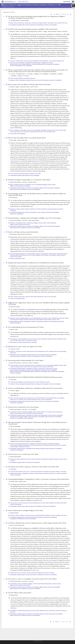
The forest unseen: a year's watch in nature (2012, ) (23, 454)
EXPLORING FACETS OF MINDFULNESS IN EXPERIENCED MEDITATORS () (35, 377)
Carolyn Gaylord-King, (32, 31)
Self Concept (13, 353)
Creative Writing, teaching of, (24, 611)
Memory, (45, 23)
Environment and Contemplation (33, 462)
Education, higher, (52, 185)
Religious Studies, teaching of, (17, 186)
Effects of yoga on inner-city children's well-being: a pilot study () (29, 84)
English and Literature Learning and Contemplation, (51, 614)
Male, (16, 132)
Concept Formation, (31, 254)
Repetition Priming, (56, 255)
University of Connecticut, (61, 611)
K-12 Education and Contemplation (18, 134)
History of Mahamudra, (54, 318)
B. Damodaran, (53, 74)
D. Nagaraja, (37, 74)
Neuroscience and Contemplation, (42, 80)
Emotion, (23, 209)
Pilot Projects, (27, 132)
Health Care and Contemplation (32, 175)
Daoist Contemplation (28, 418)
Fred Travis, (23, 31)
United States (27, 186)
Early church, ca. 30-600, (29, 472)
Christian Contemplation (15, 373)
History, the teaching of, (16, 367)
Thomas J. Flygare (15, 391)
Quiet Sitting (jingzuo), (43, 415)
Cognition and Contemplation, (33, 356)
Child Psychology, (36, 130)
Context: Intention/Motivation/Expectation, (20, 445)
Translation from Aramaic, (19, 340)
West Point (13, 612)
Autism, (12, 297)
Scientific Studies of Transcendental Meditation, (20, 64)
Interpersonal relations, (62, 254)
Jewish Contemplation (32, 342)
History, (36, 472)
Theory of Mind (18, 257)
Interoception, (22, 297)
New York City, (20, 132)
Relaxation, (55, 209)
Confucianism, (19, 351)
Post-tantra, (26, 320)
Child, (12, 130)
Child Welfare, (44, 130)
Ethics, (47, 351)
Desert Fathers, (19, 472)
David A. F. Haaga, (43, 31)
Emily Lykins (13, 380)
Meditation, (28, 209)
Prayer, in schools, (41, 399)
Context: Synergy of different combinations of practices (23, 78)
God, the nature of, (33, 339)
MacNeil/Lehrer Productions (25, 234)
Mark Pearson (14, 198)
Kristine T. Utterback (33, 363)
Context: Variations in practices (43, 382)
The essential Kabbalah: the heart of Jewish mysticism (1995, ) (26, 327)
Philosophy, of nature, (58, 459)
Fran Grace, (25, 182)
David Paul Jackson (15, 307)
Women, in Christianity (61, 472)
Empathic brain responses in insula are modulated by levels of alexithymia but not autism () (36, 263)
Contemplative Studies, (19, 185)
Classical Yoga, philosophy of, (22, 444)
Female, (49, 130)
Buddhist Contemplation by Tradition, (27, 321)
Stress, (37, 174)
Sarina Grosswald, (52, 31)
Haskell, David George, (15, 459)
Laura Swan (13, 469)
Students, (12, 257)
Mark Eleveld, (14, 234)
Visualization (13, 210)
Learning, (27, 515)
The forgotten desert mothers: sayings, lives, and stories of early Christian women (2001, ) (33, 467)
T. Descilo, (13, 74)
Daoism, (35, 412)
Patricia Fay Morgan (15, 426)
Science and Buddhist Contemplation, (18, 356)
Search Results (10, 7)
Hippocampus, (28, 23)
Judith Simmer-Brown (34, 220)
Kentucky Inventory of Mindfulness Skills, (33, 61)
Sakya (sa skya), (33, 320)
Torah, (12, 340)
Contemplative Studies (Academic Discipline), (35, 449)
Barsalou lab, (23, 254)
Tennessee (12, 461)
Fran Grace (31, 581)
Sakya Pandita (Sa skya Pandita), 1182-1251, (47, 320)
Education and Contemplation (50, 25)
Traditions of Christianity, (16, 473)
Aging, (12, 23)
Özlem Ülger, (14, 140)
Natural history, (28, 459)
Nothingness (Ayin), (62, 339)
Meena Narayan (25, 20)
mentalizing (53, 297)
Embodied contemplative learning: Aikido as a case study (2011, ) (29, 180)
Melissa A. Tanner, (15, 31)
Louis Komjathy (32, 409)
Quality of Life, (33, 132)
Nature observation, (36, 459)
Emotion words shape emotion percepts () (23, 232)
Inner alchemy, (49, 412)
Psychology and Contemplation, (53, 64)
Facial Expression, (45, 254)
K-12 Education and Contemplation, (51, 401)
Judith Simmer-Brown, (16, 182)
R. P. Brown (26, 76)
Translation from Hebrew (31, 340)
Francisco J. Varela (15, 349)
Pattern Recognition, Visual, (38, 255)
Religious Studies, (14, 413)
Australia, (12, 444)
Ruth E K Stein (34, 87)
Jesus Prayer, (24, 367)
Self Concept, (40, 132)
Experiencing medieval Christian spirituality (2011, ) (26, 360)
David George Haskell (16, 457)
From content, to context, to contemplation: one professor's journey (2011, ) (32, 579)
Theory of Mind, (34, 297)
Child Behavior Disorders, (26, 130)
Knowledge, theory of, (54, 351)
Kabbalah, (44, 339)
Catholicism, (64, 473)
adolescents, (13, 209)
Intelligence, (22, 515)
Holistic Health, (63, 130)
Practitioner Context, (14, 384)
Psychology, (58, 515)
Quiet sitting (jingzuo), (58, 412)
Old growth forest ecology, (47, 459)
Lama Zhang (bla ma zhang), (17, 320)
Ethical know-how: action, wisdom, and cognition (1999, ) (25, 346)
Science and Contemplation (56, 80)
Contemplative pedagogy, (41, 185)
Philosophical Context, (15, 355)
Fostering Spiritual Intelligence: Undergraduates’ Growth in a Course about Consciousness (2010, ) (39, 479)
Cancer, (12, 174)
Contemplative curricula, (30, 185)
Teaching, (34, 413)
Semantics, (63, 255)
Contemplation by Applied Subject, (18, 25)
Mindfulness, (46, 61)
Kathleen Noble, (14, 481)
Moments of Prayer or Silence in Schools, (34, 401)
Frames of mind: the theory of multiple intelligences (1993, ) (25, 510)
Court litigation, (61, 398)
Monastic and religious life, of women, (47, 472)
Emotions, (38, 254)
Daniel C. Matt (14, 330)
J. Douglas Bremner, (15, 20)
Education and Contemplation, (58, 371)
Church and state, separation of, (18, 398)
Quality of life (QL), (25, 174)
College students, (20, 61)
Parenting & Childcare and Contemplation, (50, 212)
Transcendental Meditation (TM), (38, 64)
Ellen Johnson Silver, (25, 87)
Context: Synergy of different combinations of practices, (23, 382)
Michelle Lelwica (32, 182)
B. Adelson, (60, 74)
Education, (55, 445)
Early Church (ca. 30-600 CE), (55, 473)
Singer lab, (28, 297)
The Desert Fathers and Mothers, (41, 473)
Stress (66, 23)
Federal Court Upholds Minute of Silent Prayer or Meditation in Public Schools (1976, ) (35, 388)
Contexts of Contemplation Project (17, 258)
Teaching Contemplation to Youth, (33, 212)
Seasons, (65, 459)
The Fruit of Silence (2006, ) (20, 593)
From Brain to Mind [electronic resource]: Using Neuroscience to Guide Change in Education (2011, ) (37, 523)
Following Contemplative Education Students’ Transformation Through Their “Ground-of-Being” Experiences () (38, 423)
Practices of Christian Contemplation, (49, 370)
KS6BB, (22, 459)
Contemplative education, (42, 444)
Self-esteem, (61, 209)
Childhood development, (19, 23)
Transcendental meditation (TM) (57, 61)
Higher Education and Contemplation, (18, 189)
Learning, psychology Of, (37, 23)
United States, (64, 503)
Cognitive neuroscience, (16, 573)
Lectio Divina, (30, 367)
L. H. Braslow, (13, 76)
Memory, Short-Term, (27, 255)
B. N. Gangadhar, (45, 74)
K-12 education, (20, 399)
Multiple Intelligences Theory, (48, 515)
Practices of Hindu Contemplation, (18, 63)
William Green (23, 481)
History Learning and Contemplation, (18, 370)
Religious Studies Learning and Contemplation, (50, 188)
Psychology (52, 573)
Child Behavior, (17, 130)
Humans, (12, 132)
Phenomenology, (63, 351)
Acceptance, (13, 61)
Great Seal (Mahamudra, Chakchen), (40, 318)
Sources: (4, 7)
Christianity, (21, 365)
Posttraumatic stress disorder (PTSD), (56, 23)
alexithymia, (40, 297)
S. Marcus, (20, 76)
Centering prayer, (14, 365)
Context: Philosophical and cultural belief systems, (34, 351)
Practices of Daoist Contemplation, (55, 415)
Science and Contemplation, (16, 66)
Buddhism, (13, 223)
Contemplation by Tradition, (47, 63)
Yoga (54, 132)
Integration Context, (14, 80)
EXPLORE (67, 2)
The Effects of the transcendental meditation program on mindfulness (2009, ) (33, 29)
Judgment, (17, 255)
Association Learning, (15, 254)
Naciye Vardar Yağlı (22, 140)
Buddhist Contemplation (15, 323)
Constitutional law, (30, 398)
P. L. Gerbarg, (29, 74)
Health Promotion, (55, 130)
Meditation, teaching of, (47, 209)
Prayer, (49, 371)
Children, (18, 209)
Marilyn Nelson (14, 595)
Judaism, (40, 339)
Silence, (47, 611)
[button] (73, 2)
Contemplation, (14, 339)
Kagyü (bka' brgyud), (64, 318)
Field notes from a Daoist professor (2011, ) (23, 407)
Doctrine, (18, 318)
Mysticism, (55, 339)
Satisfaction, (32, 174)
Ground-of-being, (62, 445)
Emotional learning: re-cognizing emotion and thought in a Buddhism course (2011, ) (34, 218)
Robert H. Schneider (62, 31)
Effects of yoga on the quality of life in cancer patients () (27, 138)
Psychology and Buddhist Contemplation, (48, 355)
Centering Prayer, (42, 369)
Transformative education (24, 447)
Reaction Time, (48, 255)
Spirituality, (57, 503)
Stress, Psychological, (48, 132)
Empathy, (16, 297)
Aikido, (12, 185)
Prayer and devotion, (32, 399)
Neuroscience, (46, 573)
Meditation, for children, (36, 209)
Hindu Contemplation (27, 66)
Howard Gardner (14, 513)
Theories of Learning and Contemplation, (34, 25)
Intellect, (17, 515)
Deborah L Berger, (15, 87)
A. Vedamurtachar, (21, 74)
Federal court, (13, 399)
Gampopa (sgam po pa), (26, 318)
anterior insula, (47, 297)
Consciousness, (14, 503)
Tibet (58, 320)
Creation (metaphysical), (23, 339)
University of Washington (16, 504)
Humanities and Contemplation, (32, 188)
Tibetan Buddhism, (14, 321)
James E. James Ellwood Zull (17, 525)
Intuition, (12, 255)
